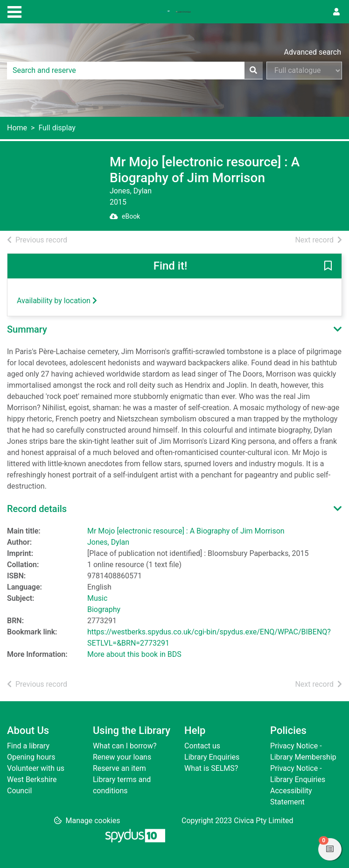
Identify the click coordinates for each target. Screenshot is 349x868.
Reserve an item (119, 768)
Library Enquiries (212, 757)
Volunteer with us (36, 768)
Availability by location (57, 301)
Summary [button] (27, 329)
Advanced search (313, 52)
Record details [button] (37, 509)
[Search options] (304, 71)
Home (17, 128)
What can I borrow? (125, 746)
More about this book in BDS (134, 654)
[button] (328, 267)
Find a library (28, 746)
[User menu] (336, 12)
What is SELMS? (211, 768)
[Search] (253, 71)
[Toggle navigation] (14, 11)
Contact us (202, 746)
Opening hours (31, 757)
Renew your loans (122, 757)
